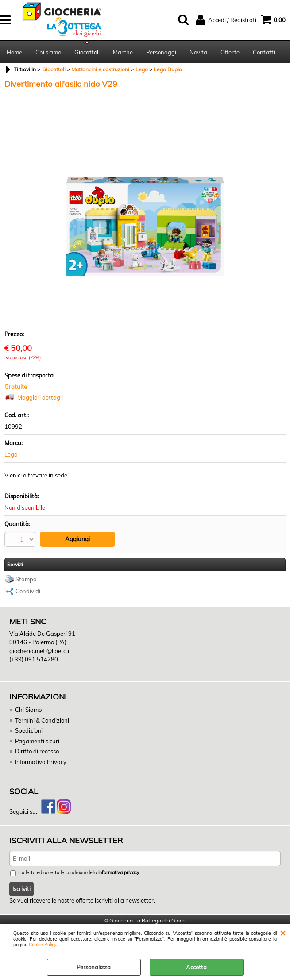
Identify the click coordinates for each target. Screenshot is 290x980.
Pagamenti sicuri (37, 741)
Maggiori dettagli (40, 397)
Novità (198, 52)
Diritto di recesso (37, 751)
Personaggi (161, 52)
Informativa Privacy (41, 762)
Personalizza (94, 967)
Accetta (196, 967)
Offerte (230, 52)
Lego (11, 454)
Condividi (28, 591)
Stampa (26, 579)
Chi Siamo (28, 710)
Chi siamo (48, 52)
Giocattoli (87, 52)
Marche (123, 52)
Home (14, 52)
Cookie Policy (43, 945)
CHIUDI (283, 933)
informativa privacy (119, 873)
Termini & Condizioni (42, 720)
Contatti (264, 52)
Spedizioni (29, 730)
